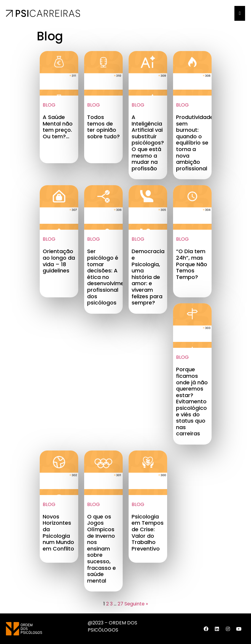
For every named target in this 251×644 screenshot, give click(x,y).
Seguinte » (136, 604)
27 (120, 604)
